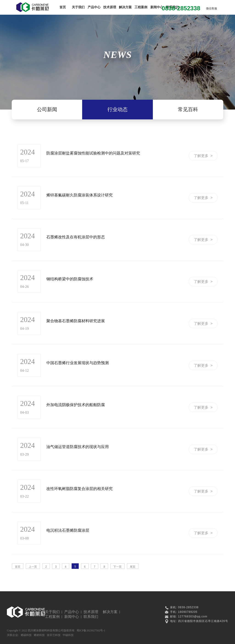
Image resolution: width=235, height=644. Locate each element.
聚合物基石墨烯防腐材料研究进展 (76, 321)
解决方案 (125, 7)
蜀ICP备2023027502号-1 (91, 630)
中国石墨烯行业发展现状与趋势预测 (78, 363)
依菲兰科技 (54, 635)
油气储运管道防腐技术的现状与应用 (78, 447)
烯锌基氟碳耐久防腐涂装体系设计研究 (80, 195)
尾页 (133, 567)
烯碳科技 (26, 635)
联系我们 (91, 617)
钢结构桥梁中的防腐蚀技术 (70, 279)
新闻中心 (157, 7)
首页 (63, 7)
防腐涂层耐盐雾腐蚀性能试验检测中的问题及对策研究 (93, 153)
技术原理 (110, 7)
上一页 (33, 567)
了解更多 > (203, 156)
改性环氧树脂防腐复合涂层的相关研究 (80, 489)
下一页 (117, 567)
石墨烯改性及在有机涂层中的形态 (76, 237)
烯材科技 (39, 635)
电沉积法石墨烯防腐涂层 (68, 530)
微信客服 (212, 8)
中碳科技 (68, 635)
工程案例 (141, 7)
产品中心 (94, 7)
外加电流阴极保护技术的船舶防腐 (76, 405)
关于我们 (78, 7)
